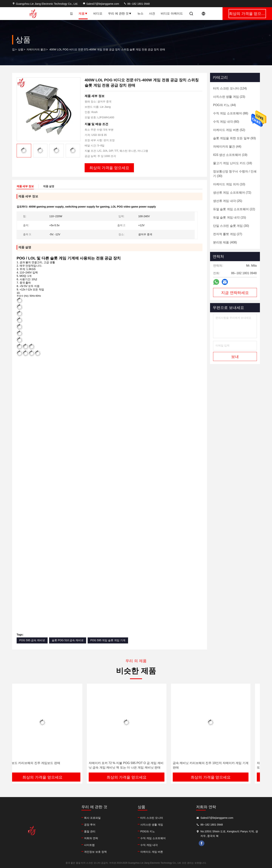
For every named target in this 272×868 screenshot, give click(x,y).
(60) (226, 122)
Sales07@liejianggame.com (101, 4)
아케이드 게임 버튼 (152, 852)
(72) (232, 193)
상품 (21, 49)
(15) (229, 217)
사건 (152, 13)
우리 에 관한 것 (120, 13)
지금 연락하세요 (235, 293)
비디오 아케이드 (172, 13)
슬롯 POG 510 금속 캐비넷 (68, 640)
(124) (230, 88)
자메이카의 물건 (36, 49)
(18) (233, 163)
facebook (202, 843)
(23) (229, 97)
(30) (235, 174)
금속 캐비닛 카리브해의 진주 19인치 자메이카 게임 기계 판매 (220, 765)
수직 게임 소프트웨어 (153, 838)
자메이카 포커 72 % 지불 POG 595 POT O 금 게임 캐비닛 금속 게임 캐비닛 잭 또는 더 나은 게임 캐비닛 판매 (135, 765)
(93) (235, 138)
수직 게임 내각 (149, 845)
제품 (83, 13)
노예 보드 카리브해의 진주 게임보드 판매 (42, 763)
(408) (225, 242)
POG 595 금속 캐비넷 (32, 640)
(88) (231, 113)
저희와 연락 (91, 838)
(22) (234, 209)
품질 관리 (90, 831)
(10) (229, 184)
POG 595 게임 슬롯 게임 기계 (108, 640)
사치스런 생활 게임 (152, 825)
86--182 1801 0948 (137, 4)
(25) (228, 201)
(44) (224, 105)
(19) (230, 155)
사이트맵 (89, 845)
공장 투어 (90, 825)
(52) (229, 130)
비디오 (98, 13)
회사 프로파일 (92, 818)
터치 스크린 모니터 (152, 818)
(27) (228, 234)
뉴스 (140, 13)
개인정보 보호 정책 (95, 852)
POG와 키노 (148, 831)
